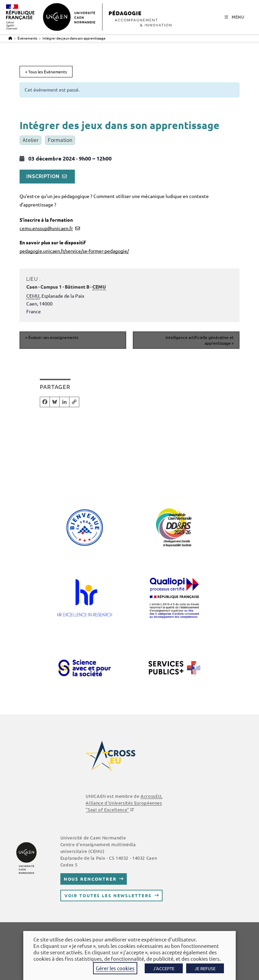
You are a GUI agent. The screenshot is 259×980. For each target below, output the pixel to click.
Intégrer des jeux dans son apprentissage (74, 38)
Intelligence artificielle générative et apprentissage (200, 340)
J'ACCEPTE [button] (164, 968)
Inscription (43, 176)
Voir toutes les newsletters (108, 895)
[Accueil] (10, 38)
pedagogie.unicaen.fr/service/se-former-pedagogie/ (74, 251)
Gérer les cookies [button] (115, 968)
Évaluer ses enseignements (52, 337)
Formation (60, 140)
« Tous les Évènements (46, 72)
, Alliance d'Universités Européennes (124, 803)
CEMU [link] (99, 287)
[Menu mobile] (235, 17)
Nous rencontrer (90, 879)
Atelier (31, 140)
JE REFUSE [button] (205, 968)
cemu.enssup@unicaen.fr (46, 228)
